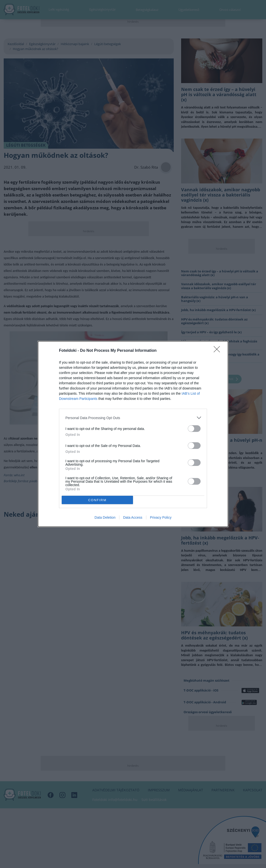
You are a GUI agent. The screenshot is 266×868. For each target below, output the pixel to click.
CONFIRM (97, 500)
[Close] (218, 351)
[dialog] (133, 434)
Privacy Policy (161, 517)
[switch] (194, 429)
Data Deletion (105, 517)
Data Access (133, 517)
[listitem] (133, 418)
